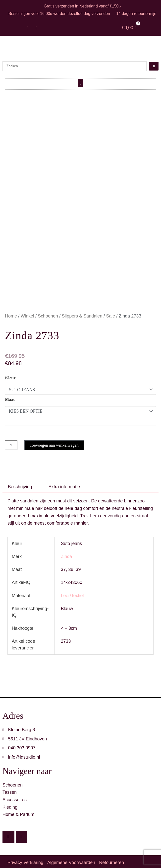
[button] (80, 83)
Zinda (66, 554)
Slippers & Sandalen (82, 314)
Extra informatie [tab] (64, 484)
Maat (10, 397)
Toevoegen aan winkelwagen (54, 443)
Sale (110, 314)
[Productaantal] (11, 443)
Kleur (10, 375)
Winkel (27, 314)
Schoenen (48, 314)
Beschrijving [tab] (20, 484)
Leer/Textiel (72, 593)
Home (11, 314)
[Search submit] (154, 66)
